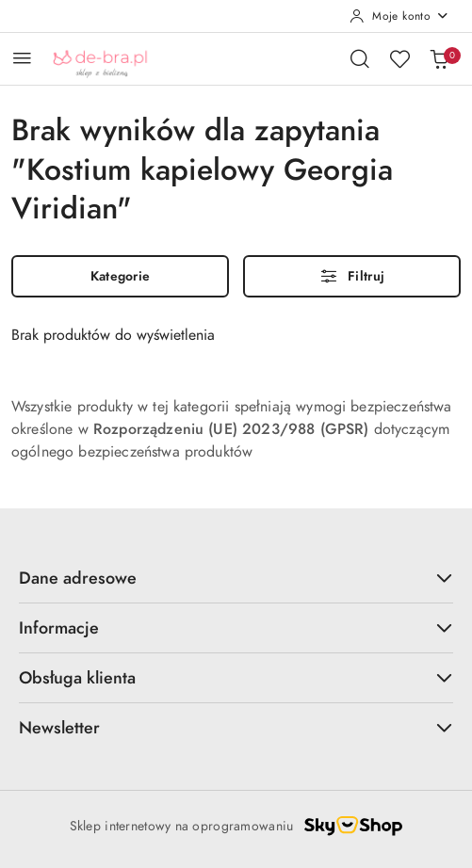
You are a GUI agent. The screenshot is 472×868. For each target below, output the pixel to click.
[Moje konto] (399, 16)
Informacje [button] (236, 627)
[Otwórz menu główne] (22, 58)
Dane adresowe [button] (236, 578)
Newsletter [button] (236, 727)
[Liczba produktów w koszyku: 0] (439, 58)
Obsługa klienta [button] (236, 677)
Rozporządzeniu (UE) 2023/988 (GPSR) (231, 429)
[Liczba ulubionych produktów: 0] (399, 58)
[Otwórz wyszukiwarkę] (360, 58)
